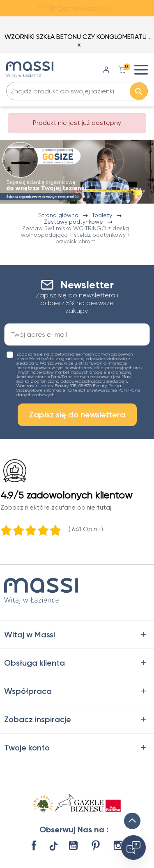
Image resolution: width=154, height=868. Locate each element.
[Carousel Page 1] (61, 199)
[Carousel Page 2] (69, 199)
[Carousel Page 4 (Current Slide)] (85, 199)
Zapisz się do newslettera (77, 415)
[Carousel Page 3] (77, 199)
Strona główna (59, 215)
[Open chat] (133, 848)
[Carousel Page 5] (94, 199)
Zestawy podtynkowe (74, 222)
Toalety (103, 215)
